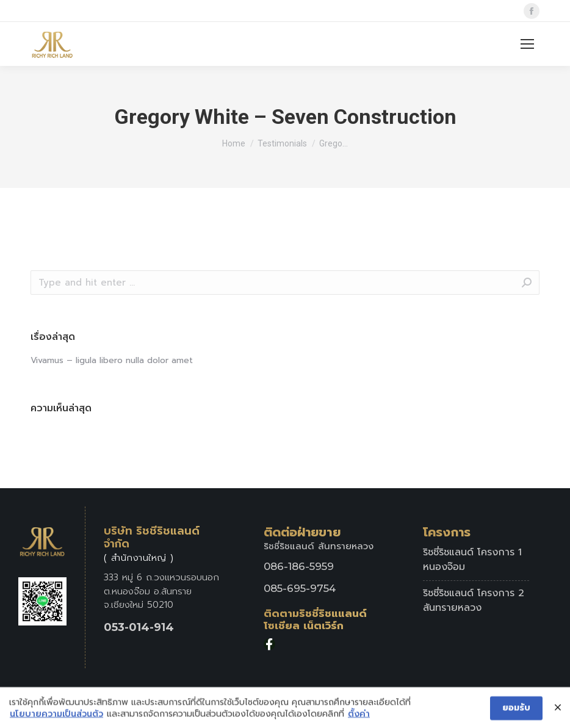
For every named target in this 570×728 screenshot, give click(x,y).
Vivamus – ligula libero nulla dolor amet (112, 361)
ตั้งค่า (359, 717)
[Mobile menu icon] (527, 44)
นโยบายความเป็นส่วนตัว (56, 717)
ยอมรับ (516, 711)
